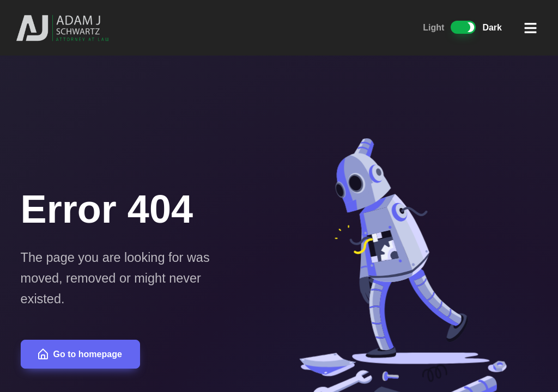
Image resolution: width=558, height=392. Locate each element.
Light (433, 27)
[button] (531, 28)
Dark (492, 27)
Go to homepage (79, 354)
